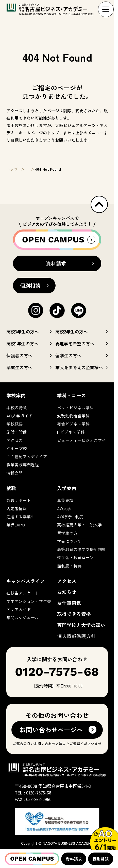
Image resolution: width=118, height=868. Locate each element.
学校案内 (16, 395)
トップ (12, 169)
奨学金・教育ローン (75, 557)
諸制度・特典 (69, 566)
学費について (69, 541)
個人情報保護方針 (76, 636)
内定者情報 (16, 508)
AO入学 (64, 508)
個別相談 (101, 859)
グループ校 (16, 448)
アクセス (14, 440)
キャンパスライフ (26, 581)
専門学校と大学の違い (81, 625)
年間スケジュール (23, 617)
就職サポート (19, 500)
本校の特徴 (16, 408)
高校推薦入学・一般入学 (79, 525)
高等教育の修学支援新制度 (81, 549)
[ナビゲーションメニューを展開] (106, 9)
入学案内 (67, 488)
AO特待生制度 (70, 517)
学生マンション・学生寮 (29, 601)
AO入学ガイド (19, 416)
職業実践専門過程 (23, 465)
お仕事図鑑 (69, 603)
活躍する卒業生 (21, 517)
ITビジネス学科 (71, 432)
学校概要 (14, 424)
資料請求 (74, 859)
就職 (11, 488)
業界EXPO (16, 525)
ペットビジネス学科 (75, 408)
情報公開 (14, 473)
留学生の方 (67, 533)
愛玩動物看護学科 (73, 416)
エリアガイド (19, 609)
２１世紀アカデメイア (27, 456)
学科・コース (72, 395)
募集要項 (65, 500)
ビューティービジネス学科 (81, 440)
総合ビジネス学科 (73, 424)
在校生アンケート (23, 593)
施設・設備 (16, 432)
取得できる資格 (74, 614)
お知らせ (67, 592)
